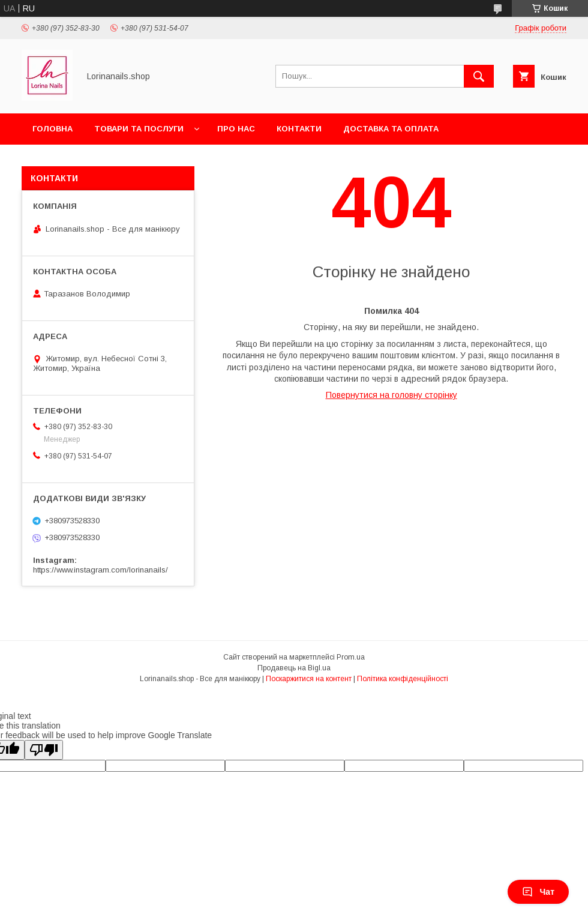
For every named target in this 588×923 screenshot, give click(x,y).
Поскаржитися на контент (309, 679)
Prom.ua (351, 657)
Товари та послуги (139, 129)
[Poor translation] (44, 750)
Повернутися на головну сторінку (391, 395)
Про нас (236, 129)
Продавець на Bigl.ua (294, 668)
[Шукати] (479, 76)
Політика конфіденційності (403, 679)
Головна (52, 129)
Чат (538, 892)
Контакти (299, 129)
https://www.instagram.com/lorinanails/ (100, 570)
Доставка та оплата (391, 129)
